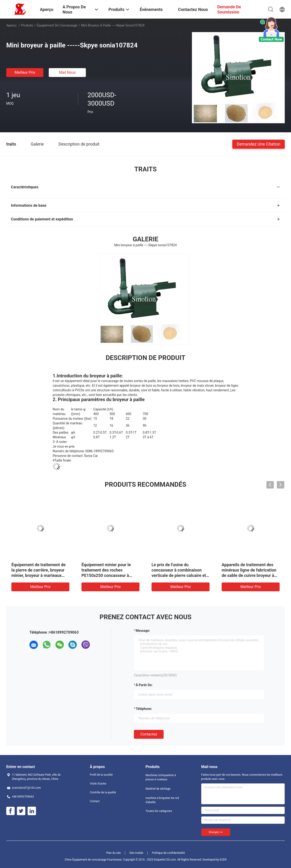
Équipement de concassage (57, 25)
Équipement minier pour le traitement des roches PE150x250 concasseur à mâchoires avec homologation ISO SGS (110, 575)
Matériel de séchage (158, 789)
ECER (223, 860)
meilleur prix (25, 72)
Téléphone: (144, 709)
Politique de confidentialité (168, 853)
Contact (95, 801)
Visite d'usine (98, 784)
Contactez (149, 734)
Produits (27, 25)
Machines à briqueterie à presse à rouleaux (161, 777)
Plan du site (113, 853)
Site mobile (136, 853)
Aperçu (11, 25)
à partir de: (144, 685)
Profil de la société (101, 775)
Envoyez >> (216, 832)
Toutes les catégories (159, 811)
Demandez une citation (259, 144)
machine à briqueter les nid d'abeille (162, 800)
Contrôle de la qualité (103, 792)
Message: (143, 631)
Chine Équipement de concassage (86, 860)
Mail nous (67, 72)
